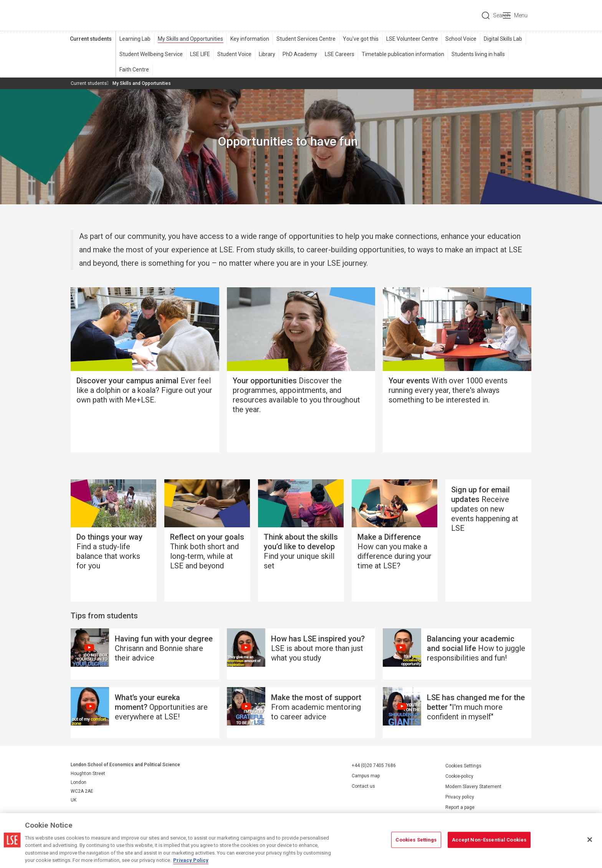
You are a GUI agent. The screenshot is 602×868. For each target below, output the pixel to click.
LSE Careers (339, 54)
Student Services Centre (306, 39)
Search (479, 15)
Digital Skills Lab (503, 39)
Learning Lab (135, 39)
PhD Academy (300, 54)
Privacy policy (460, 797)
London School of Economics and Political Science (103, 15)
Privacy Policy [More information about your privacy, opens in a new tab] (191, 860)
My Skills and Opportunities (190, 39)
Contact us (363, 787)
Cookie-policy (459, 776)
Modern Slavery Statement (473, 787)
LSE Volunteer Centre (412, 39)
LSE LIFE (200, 54)
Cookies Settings (463, 766)
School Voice (461, 39)
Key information (250, 39)
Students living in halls (478, 54)
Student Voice (234, 54)
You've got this (361, 39)
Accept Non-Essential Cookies (489, 840)
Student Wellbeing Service (151, 54)
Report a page (460, 807)
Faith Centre (134, 70)
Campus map (366, 776)
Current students (91, 39)
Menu (521, 15)
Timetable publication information (403, 54)
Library (267, 54)
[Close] (590, 840)
